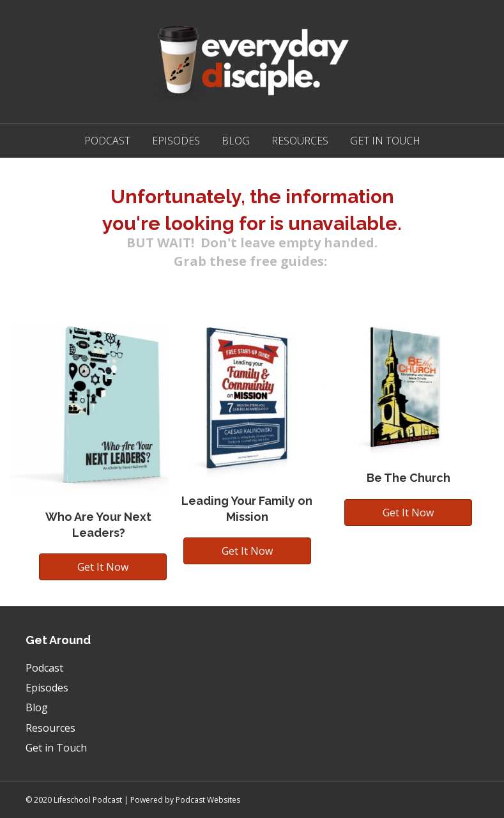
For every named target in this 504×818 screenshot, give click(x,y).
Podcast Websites (208, 800)
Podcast (107, 141)
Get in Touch (385, 141)
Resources (300, 141)
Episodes (176, 141)
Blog (236, 141)
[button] (103, 567)
